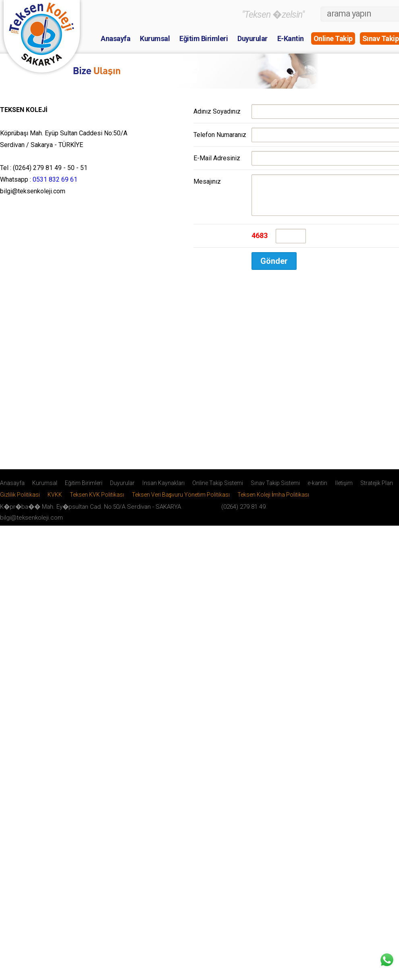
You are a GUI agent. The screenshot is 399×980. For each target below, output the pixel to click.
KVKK (55, 501)
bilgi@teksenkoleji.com (31, 524)
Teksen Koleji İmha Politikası (273, 501)
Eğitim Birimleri (204, 38)
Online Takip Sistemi (218, 489)
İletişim (344, 489)
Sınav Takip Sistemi (275, 489)
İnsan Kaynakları (163, 489)
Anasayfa (115, 38)
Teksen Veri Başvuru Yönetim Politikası (181, 501)
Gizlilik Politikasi (20, 501)
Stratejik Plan (377, 489)
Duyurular (252, 38)
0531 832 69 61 (55, 179)
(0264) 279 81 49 (243, 513)
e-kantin (317, 489)
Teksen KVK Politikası (97, 501)
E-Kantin (291, 38)
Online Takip (333, 38)
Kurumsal (155, 38)
